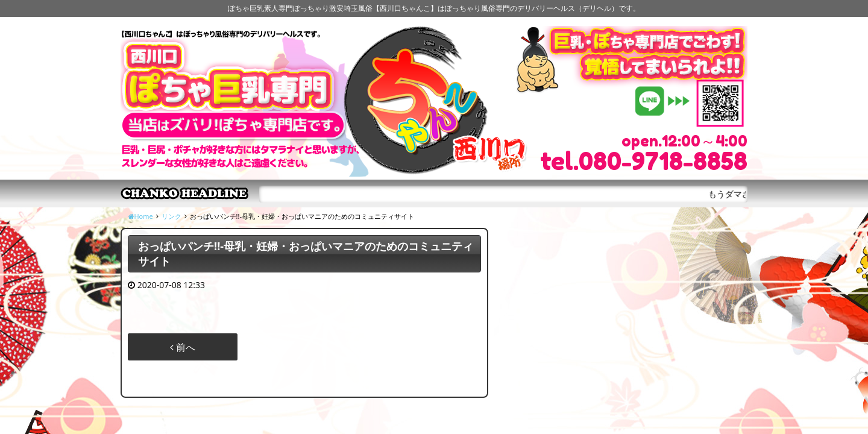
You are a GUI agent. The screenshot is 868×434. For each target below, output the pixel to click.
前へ (183, 347)
